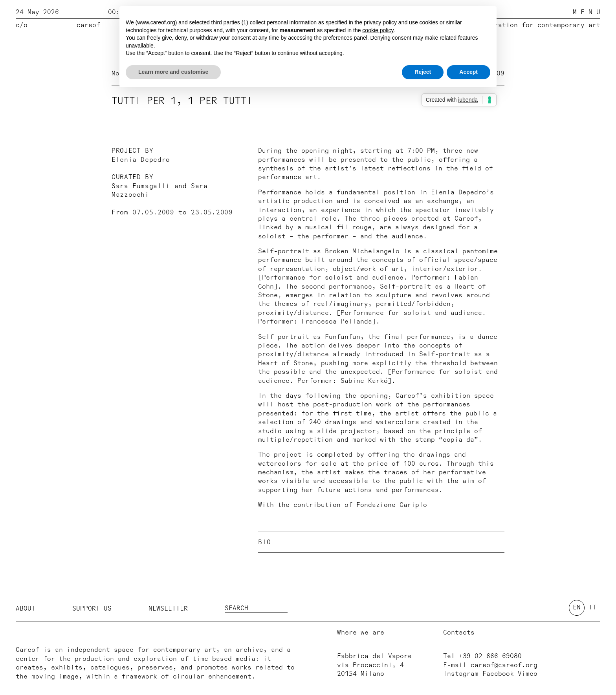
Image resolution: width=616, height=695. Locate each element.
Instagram (461, 674)
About (26, 608)
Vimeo (528, 674)
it (592, 607)
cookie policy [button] (378, 30)
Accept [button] (468, 72)
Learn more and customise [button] (173, 72)
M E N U (587, 12)
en (577, 607)
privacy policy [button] (380, 22)
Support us (92, 608)
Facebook (498, 674)
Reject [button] (423, 72)
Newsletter (168, 608)
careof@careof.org (504, 665)
